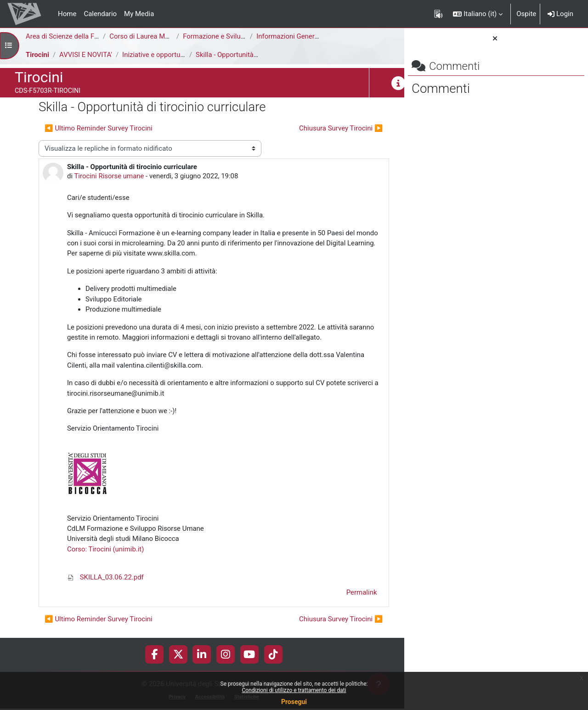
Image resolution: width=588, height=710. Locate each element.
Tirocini (37, 55)
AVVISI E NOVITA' (86, 55)
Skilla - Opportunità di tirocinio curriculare (259, 55)
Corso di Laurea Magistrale (150, 36)
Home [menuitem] (67, 14)
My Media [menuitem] (139, 14)
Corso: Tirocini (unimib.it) (106, 550)
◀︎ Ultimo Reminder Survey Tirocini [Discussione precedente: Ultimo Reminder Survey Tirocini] (99, 128)
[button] (478, 14)
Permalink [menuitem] (338, 594)
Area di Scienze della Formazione (76, 36)
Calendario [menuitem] (100, 14)
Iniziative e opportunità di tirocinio (175, 55)
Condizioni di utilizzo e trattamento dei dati (294, 690)
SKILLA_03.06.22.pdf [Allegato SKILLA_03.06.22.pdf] (106, 578)
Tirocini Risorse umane (110, 176)
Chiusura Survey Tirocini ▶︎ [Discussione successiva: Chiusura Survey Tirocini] (318, 128)
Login (560, 14)
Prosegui (294, 702)
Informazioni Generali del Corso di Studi (317, 36)
